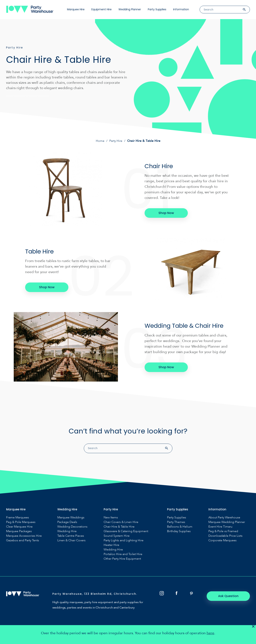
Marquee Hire (76, 9)
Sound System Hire (117, 536)
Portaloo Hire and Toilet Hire (123, 554)
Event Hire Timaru (220, 527)
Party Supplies (157, 9)
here (210, 633)
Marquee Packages (19, 531)
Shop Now (166, 213)
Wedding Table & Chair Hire (186, 326)
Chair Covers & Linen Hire (121, 522)
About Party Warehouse (224, 517)
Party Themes (176, 522)
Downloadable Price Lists (225, 536)
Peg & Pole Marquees (21, 522)
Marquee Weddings (71, 517)
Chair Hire (159, 166)
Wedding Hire (67, 531)
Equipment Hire (102, 9)
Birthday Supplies (179, 531)
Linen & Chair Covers (71, 540)
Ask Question (229, 596)
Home (100, 141)
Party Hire (116, 141)
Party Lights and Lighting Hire (124, 540)
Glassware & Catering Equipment (126, 531)
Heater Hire (111, 545)
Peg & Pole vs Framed (223, 531)
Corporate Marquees (222, 540)
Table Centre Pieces (71, 536)
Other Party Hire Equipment (122, 559)
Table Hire (40, 251)
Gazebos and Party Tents (23, 540)
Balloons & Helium (180, 527)
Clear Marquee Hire (19, 527)
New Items (111, 517)
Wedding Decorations (72, 527)
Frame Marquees (18, 517)
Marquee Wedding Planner (227, 522)
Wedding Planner (130, 9)
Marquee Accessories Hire (24, 536)
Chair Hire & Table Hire (119, 527)
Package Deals (67, 522)
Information (181, 9)
